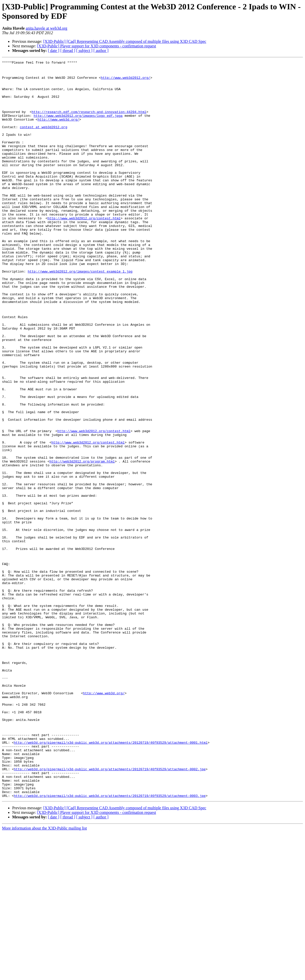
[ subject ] (84, 51)
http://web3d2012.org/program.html (82, 542)
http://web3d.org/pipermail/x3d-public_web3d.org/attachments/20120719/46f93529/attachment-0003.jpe (110, 943)
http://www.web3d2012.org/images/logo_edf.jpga (78, 127)
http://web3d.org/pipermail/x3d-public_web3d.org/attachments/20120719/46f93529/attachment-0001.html (111, 879)
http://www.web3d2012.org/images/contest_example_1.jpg (80, 314)
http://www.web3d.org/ (58, 131)
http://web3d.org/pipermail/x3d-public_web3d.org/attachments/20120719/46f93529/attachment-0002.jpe (110, 911)
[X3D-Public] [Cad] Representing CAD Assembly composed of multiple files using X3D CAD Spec (125, 41)
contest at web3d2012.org (43, 141)
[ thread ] (68, 51)
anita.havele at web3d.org (46, 28)
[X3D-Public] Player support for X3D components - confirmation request (97, 46)
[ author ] (101, 51)
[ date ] (54, 51)
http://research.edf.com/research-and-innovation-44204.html (89, 122)
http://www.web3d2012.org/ (126, 81)
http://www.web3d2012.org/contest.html (84, 250)
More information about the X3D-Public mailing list (44, 976)
